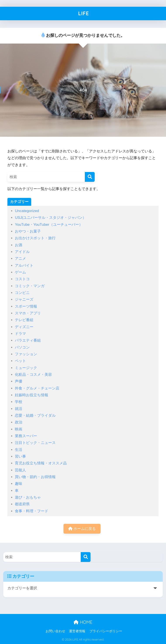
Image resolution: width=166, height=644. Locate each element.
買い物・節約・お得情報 (35, 477)
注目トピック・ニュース (35, 443)
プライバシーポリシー (106, 631)
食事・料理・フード (32, 511)
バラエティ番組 (28, 340)
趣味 (19, 484)
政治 (19, 422)
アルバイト (24, 266)
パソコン (22, 347)
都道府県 (22, 504)
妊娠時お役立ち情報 (32, 395)
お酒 (19, 245)
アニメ (20, 259)
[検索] (90, 177)
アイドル (22, 252)
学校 (19, 402)
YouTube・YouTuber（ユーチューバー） (49, 225)
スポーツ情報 (26, 306)
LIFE (83, 13)
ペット (20, 361)
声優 (19, 381)
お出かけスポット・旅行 (35, 238)
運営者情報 (77, 631)
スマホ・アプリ (28, 313)
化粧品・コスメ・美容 (33, 375)
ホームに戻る (82, 529)
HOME (83, 622)
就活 (19, 409)
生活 (19, 450)
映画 (19, 429)
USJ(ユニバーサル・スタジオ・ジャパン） (50, 218)
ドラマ (20, 334)
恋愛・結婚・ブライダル (35, 416)
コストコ (22, 279)
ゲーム (20, 272)
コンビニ (22, 293)
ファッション (26, 354)
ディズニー (24, 327)
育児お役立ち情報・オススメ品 (41, 463)
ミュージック (26, 368)
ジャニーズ (24, 299)
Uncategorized (27, 211)
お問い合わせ (55, 631)
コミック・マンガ (30, 286)
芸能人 (20, 470)
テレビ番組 (24, 320)
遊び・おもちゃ (28, 497)
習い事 (20, 456)
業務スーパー (26, 436)
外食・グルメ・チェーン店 (37, 388)
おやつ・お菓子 (28, 231)
